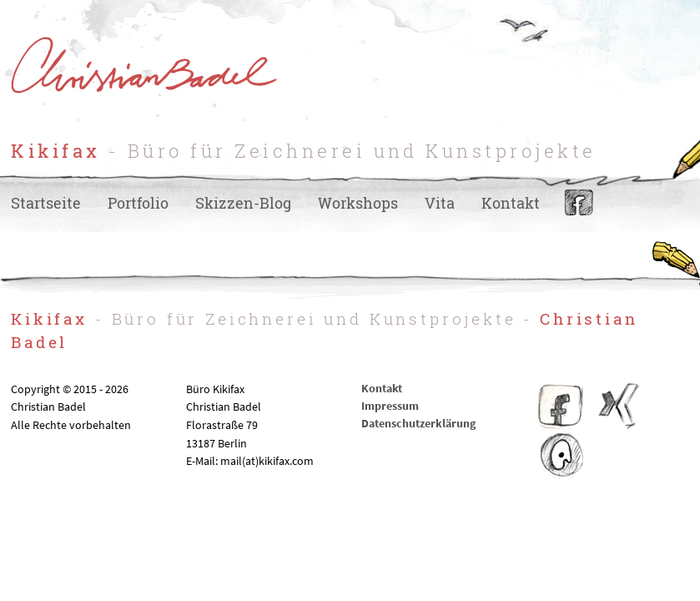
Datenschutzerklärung (418, 423)
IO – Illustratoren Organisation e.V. (561, 456)
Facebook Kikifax (561, 406)
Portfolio (138, 203)
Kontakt (511, 203)
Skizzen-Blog (243, 203)
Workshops (358, 203)
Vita (440, 203)
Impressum (390, 406)
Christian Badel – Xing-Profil (619, 406)
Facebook (579, 203)
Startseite (46, 203)
